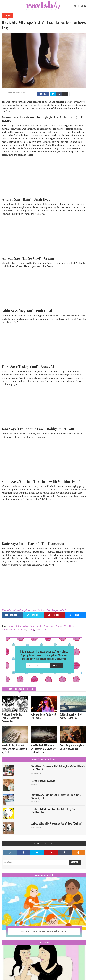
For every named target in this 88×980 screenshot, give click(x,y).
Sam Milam (34, 784)
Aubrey (10, 92)
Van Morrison (9, 629)
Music (12, 626)
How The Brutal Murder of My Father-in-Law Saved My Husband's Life (43, 749)
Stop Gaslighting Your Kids (43, 781)
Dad (38, 629)
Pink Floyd (49, 626)
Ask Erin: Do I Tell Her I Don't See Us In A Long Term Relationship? (54, 811)
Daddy (31, 629)
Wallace (16, 92)
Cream (59, 626)
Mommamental (44, 875)
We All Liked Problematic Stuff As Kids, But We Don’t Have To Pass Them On (58, 768)
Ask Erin (44, 942)
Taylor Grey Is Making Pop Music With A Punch (72, 747)
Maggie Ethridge (36, 802)
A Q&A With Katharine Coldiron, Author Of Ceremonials (12, 718)
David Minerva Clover (37, 773)
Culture (7, 15)
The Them (69, 626)
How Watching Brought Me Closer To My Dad (15, 749)
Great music (36, 626)
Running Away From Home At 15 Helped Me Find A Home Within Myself (56, 797)
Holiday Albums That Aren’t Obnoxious (43, 716)
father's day (22, 626)
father (45, 629)
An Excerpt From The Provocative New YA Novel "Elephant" (57, 824)
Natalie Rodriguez (36, 827)
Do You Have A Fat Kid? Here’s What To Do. (44, 931)
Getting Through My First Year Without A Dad (71, 716)
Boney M (22, 629)
